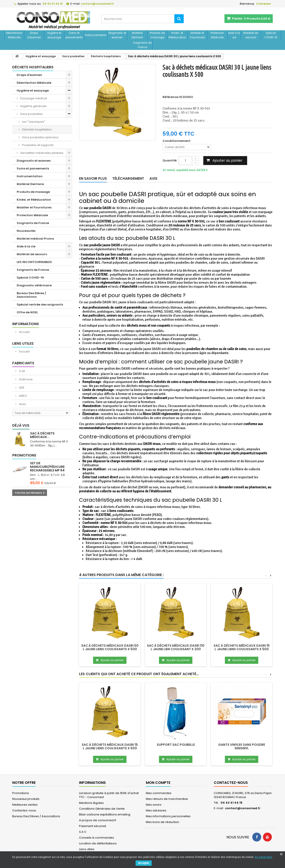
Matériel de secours (251, 35)
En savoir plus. (264, 857)
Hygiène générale (33, 106)
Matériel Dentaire (137, 35)
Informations (26, 324)
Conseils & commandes (97, 838)
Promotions (24, 455)
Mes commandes (159, 793)
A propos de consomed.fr (98, 820)
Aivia (22, 404)
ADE (21, 388)
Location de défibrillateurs (98, 843)
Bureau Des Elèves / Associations (31, 295)
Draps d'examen (34, 35)
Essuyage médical (33, 98)
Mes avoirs (154, 805)
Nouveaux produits (26, 799)
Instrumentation (96, 35)
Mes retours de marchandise (167, 799)
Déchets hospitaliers (37, 129)
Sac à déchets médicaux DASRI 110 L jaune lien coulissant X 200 (176, 647)
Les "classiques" (33, 122)
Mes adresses (156, 810)
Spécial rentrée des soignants (40, 305)
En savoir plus (93, 178)
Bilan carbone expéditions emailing (105, 814)
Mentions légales (91, 803)
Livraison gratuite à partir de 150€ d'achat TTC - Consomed (109, 795)
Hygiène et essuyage (54, 35)
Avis (153, 178)
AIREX (22, 396)
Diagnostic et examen (117, 35)
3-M (21, 371)
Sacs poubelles (31, 114)
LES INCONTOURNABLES (34, 262)
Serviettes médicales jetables (42, 153)
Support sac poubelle (176, 745)
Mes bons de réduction (163, 822)
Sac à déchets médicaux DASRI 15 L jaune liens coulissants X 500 (242, 647)
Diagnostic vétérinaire (34, 285)
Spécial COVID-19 (271, 35)
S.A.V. (83, 832)
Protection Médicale (217, 35)
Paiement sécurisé (93, 826)
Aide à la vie (234, 35)
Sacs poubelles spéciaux (40, 137)
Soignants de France (142, 45)
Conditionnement (177, 141)
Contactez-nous (24, 810)
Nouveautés (26, 231)
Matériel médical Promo (35, 239)
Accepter (144, 863)
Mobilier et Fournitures (197, 35)
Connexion (264, 4)
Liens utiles (23, 343)
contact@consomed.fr (243, 808)
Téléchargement (128, 178)
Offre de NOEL (27, 312)
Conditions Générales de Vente (102, 809)
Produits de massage (157, 35)
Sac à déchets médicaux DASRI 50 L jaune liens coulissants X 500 (110, 647)
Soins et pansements (74, 35)
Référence (170, 97)
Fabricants (23, 363)
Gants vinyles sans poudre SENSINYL (242, 746)
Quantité (170, 160)
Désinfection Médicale (14, 35)
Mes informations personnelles (168, 816)
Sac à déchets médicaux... (42, 435)
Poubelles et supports (38, 145)
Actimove (25, 379)
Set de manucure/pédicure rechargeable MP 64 (47, 467)
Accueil (24, 332)
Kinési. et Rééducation (177, 35)
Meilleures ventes (25, 805)
